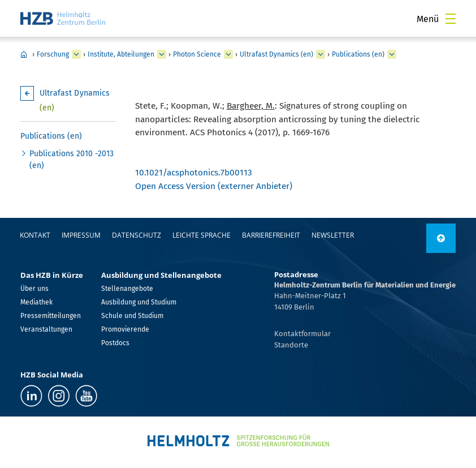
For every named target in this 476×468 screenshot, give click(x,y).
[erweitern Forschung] (76, 54)
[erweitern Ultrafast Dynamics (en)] (321, 54)
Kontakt (35, 235)
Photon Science (197, 54)
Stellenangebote (127, 289)
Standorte (291, 345)
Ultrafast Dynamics (75, 100)
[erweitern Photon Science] (228, 54)
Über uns (34, 289)
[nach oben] (441, 238)
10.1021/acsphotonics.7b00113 (194, 172)
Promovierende (125, 329)
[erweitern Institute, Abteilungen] (162, 54)
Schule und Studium (132, 316)
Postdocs (115, 343)
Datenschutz (137, 235)
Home (24, 54)
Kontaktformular (302, 334)
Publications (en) (358, 54)
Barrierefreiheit (271, 235)
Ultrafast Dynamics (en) (276, 54)
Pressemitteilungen (51, 316)
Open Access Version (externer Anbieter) (214, 186)
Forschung (53, 54)
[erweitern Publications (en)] (392, 54)
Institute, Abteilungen (121, 54)
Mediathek (36, 302)
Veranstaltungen (46, 329)
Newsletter (333, 235)
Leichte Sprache (202, 235)
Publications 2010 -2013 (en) (72, 160)
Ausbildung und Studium (139, 302)
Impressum (81, 235)
